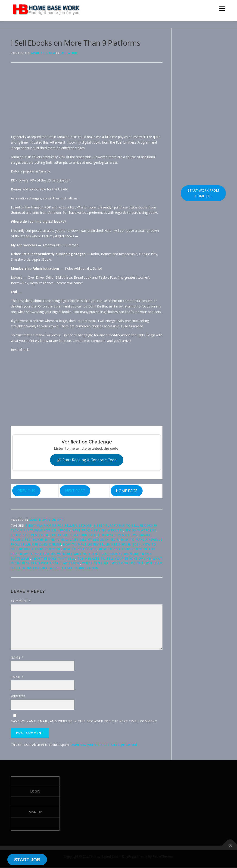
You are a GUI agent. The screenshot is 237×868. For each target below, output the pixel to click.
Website (18, 696)
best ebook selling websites (98, 530)
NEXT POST (75, 491)
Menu (222, 9)
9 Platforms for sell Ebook (46, 530)
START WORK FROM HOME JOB (203, 193)
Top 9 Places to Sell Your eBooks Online (114, 559)
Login (35, 791)
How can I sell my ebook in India (90, 540)
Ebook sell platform (30, 535)
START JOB (27, 860)
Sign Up (35, 813)
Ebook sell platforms (118, 535)
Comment (21, 601)
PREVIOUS (26, 491)
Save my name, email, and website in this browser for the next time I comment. (84, 721)
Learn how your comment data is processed (104, 745)
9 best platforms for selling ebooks (59, 526)
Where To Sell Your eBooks (74, 568)
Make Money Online (47, 520)
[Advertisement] (87, 102)
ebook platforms (141, 530)
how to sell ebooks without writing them (59, 554)
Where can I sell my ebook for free (113, 563)
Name (17, 657)
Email (17, 677)
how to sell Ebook (80, 549)
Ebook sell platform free (73, 535)
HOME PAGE (127, 491)
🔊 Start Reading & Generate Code (87, 460)
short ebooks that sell (54, 559)
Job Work (69, 53)
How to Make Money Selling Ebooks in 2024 (102, 544)
